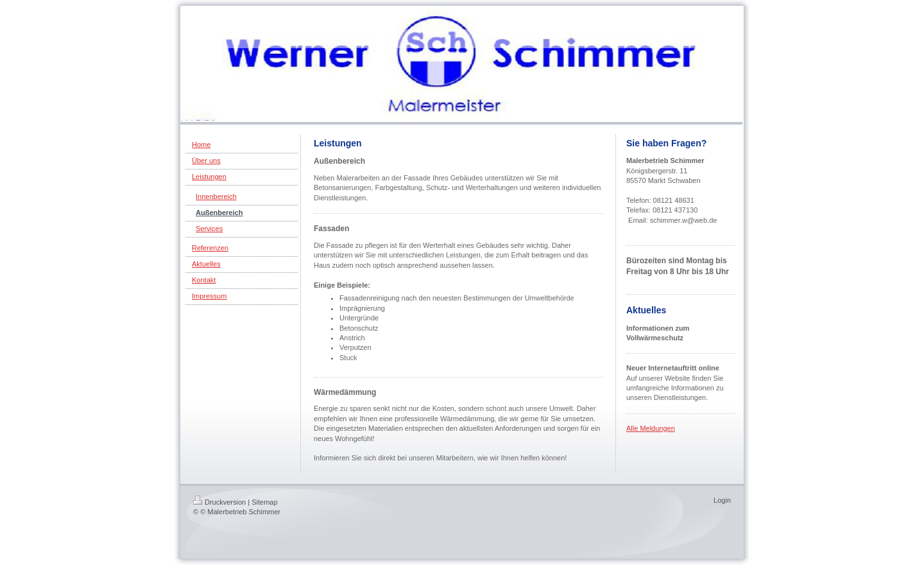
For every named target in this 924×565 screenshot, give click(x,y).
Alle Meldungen (651, 428)
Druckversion (219, 502)
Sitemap (264, 502)
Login (722, 500)
